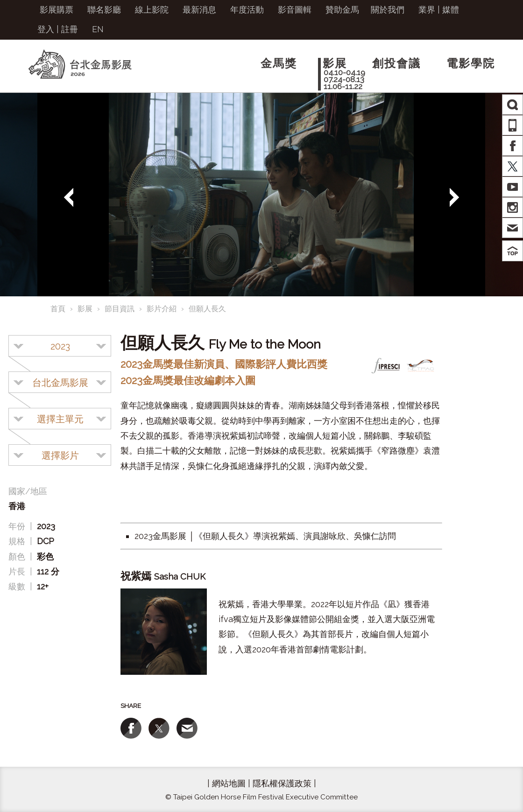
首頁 (58, 309)
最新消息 (199, 10)
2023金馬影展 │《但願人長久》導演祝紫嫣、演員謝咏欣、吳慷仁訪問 (265, 536)
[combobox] (60, 346)
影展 (85, 309)
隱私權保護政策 (282, 783)
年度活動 (247, 10)
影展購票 (57, 10)
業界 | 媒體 (439, 10)
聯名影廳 (104, 10)
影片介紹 (162, 309)
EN (98, 29)
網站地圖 (229, 783)
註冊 (70, 29)
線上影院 (152, 10)
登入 (46, 29)
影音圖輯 (295, 10)
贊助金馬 (342, 10)
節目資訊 (120, 309)
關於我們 (388, 10)
